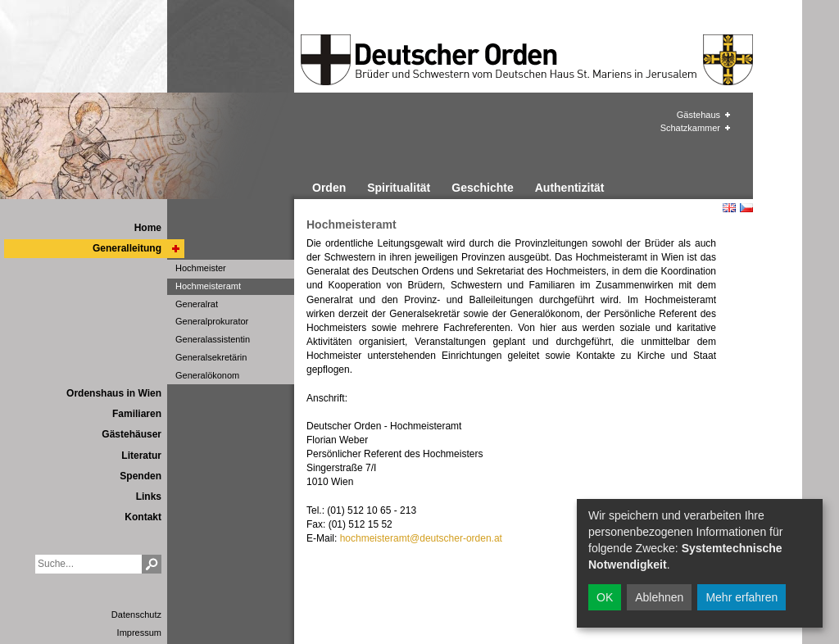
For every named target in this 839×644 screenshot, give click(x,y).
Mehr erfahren (741, 597)
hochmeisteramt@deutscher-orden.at (421, 538)
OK (605, 597)
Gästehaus (698, 115)
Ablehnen (659, 597)
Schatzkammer (690, 128)
